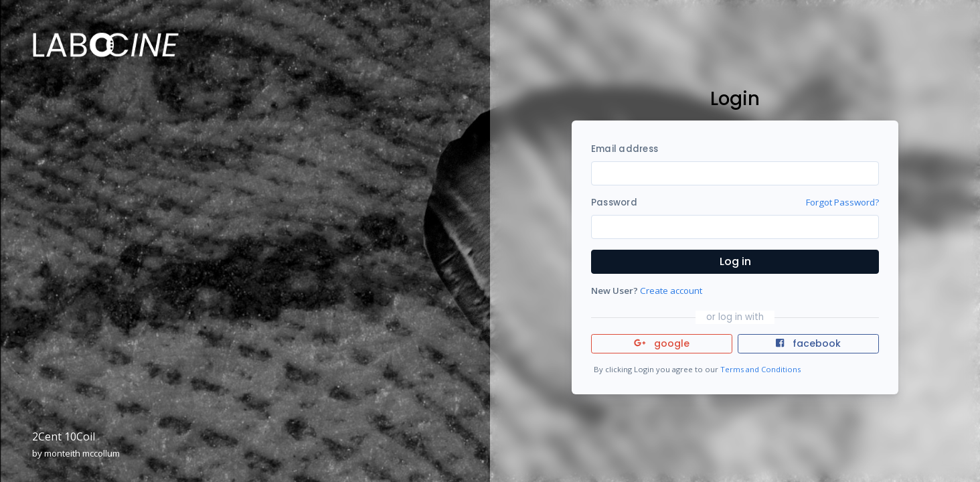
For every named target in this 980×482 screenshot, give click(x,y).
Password (614, 203)
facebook (808, 343)
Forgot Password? (842, 202)
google (662, 343)
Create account (671, 291)
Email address (625, 149)
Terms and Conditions (760, 369)
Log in (735, 261)
